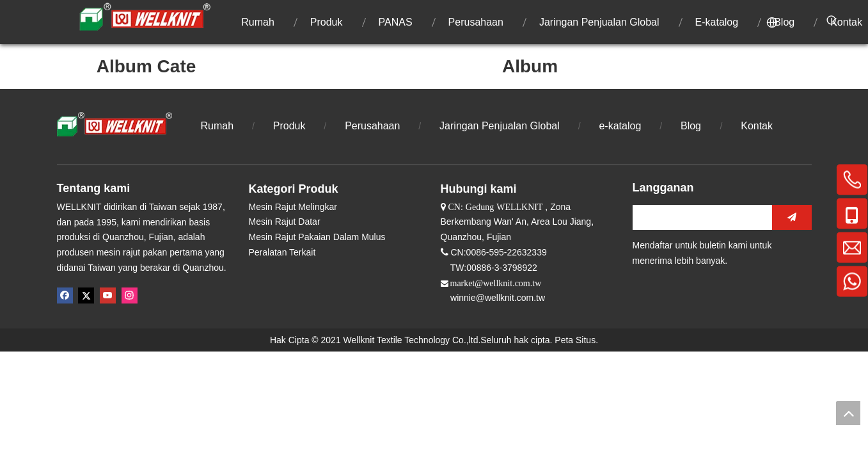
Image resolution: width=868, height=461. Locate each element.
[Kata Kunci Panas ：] (832, 21)
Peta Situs (575, 340)
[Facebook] (65, 295)
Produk (289, 126)
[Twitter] (86, 295)
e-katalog (620, 126)
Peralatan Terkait (282, 252)
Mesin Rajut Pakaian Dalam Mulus (317, 237)
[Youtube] (108, 295)
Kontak (757, 126)
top (848, 413)
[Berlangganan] (792, 217)
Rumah (217, 126)
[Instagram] (130, 295)
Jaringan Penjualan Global (500, 126)
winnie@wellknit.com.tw (498, 298)
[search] (699, 217)
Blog (692, 126)
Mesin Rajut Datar (285, 222)
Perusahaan (372, 126)
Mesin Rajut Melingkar (293, 207)
